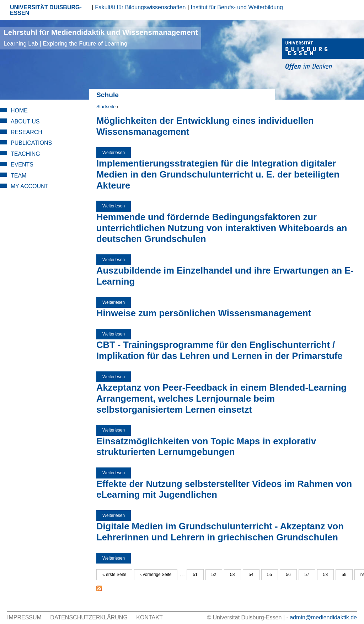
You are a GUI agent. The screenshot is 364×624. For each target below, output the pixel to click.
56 (288, 575)
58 (325, 575)
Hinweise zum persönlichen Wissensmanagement (204, 313)
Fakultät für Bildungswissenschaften (140, 7)
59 (344, 575)
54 (251, 575)
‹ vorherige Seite (156, 575)
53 (232, 575)
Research (26, 132)
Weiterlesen (117, 153)
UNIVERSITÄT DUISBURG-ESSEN (46, 10)
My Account (30, 186)
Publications (31, 143)
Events (22, 165)
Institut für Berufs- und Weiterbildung (237, 7)
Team (18, 176)
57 (307, 575)
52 (214, 575)
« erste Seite (114, 575)
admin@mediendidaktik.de (323, 617)
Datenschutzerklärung (89, 617)
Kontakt (149, 617)
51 (195, 575)
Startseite (106, 107)
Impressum (24, 617)
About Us (25, 121)
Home (19, 110)
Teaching (25, 154)
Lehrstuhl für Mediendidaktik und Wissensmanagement (101, 38)
